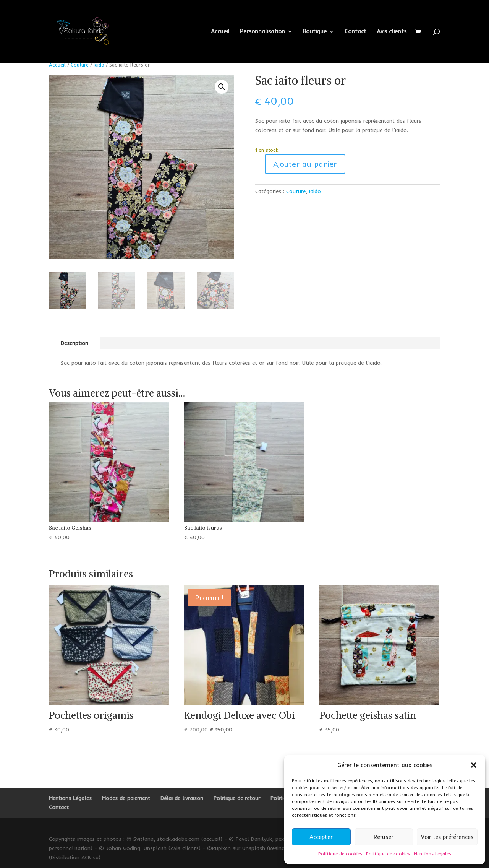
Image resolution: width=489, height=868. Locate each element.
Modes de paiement (126, 798)
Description (74, 343)
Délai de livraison (182, 798)
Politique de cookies (340, 854)
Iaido (99, 65)
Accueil (220, 32)
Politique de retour (237, 798)
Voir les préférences (447, 837)
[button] (474, 765)
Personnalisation (262, 32)
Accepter (321, 837)
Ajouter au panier (305, 164)
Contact (355, 32)
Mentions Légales (432, 854)
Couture (80, 65)
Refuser (384, 837)
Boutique (315, 32)
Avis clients (392, 32)
